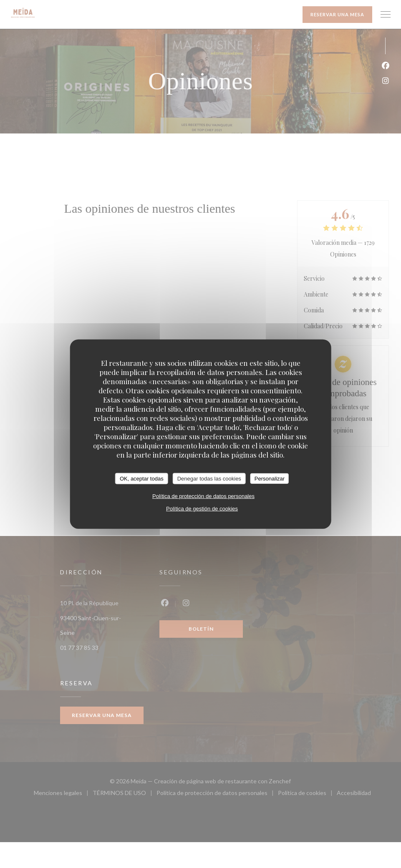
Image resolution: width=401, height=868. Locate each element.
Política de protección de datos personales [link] (203, 496)
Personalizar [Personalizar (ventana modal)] (270, 478)
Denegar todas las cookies (209, 478)
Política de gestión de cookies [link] (202, 509)
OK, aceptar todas (142, 478)
